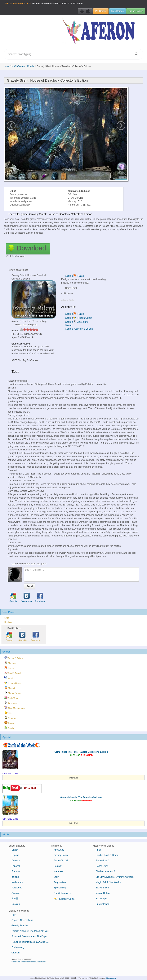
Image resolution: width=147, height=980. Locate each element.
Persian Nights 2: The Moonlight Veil (30, 931)
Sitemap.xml (111, 978)
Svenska (16, 893)
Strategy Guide (64, 899)
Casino (9, 722)
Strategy (10, 718)
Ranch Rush (102, 866)
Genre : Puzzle (75, 276)
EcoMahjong (18, 947)
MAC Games (18, 66)
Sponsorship (60, 888)
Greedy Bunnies (20, 926)
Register (8, 622)
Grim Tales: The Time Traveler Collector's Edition (81, 752)
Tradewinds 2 (103, 861)
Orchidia (16, 953)
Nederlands (17, 882)
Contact (58, 866)
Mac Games (118, 11)
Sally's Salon (102, 888)
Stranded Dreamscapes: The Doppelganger (32, 936)
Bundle (9, 728)
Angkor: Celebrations (22, 920)
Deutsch (16, 861)
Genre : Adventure (76, 322)
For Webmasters (62, 893)
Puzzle (31, 66)
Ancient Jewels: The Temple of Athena (81, 797)
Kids (8, 713)
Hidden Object (13, 683)
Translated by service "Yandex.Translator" (29, 962)
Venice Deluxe (103, 893)
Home (6, 66)
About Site (59, 850)
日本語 (15, 899)
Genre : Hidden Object (79, 318)
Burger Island (102, 904)
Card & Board (12, 673)
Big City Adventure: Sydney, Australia (115, 877)
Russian (16, 904)
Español (16, 866)
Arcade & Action (13, 657)
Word (9, 678)
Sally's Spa (101, 899)
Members (58, 871)
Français (16, 871)
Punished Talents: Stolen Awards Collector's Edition (32, 942)
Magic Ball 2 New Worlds (108, 882)
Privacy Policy (61, 855)
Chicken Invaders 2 (106, 871)
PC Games (101, 11)
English (15, 855)
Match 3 (10, 687)
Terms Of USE (61, 861)
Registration (60, 882)
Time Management (15, 708)
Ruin (14, 915)
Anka (98, 850)
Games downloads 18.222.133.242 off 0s (44, 4)
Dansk (15, 850)
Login (7, 618)
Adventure (11, 703)
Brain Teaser (12, 698)
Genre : (69, 325)
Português (17, 888)
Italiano (15, 877)
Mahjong (10, 662)
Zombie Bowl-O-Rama (107, 855)
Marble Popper (13, 692)
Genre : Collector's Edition (79, 329)
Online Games (136, 11)
